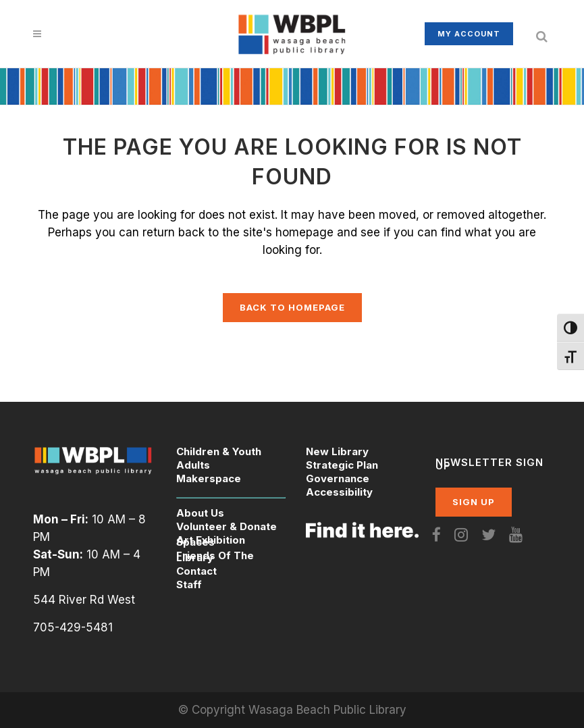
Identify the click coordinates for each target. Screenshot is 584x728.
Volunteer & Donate (227, 526)
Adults (193, 465)
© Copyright (213, 710)
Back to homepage (292, 307)
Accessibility (339, 492)
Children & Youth (219, 451)
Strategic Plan (342, 465)
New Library (337, 451)
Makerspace (209, 478)
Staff (189, 584)
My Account (469, 34)
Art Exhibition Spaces (211, 541)
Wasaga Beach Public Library (327, 710)
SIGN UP (474, 502)
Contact (196, 571)
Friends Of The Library (215, 556)
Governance (338, 478)
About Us (200, 513)
